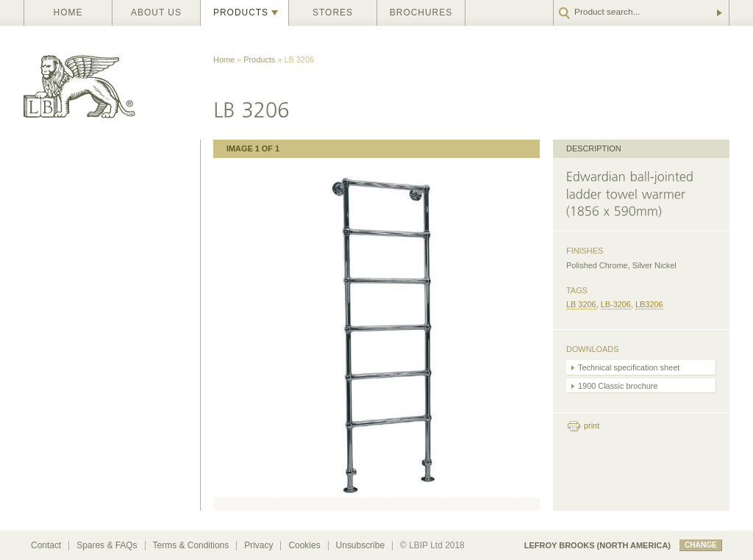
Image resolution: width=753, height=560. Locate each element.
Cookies (304, 545)
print (592, 426)
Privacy (258, 545)
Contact (46, 545)
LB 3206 (581, 304)
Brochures (421, 12)
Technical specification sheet (629, 367)
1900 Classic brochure (618, 386)
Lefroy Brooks (112, 83)
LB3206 (649, 304)
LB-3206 (616, 304)
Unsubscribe (360, 545)
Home (68, 12)
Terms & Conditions (191, 545)
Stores (333, 12)
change (701, 545)
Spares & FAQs (107, 545)
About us (156, 12)
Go (718, 13)
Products (241, 12)
